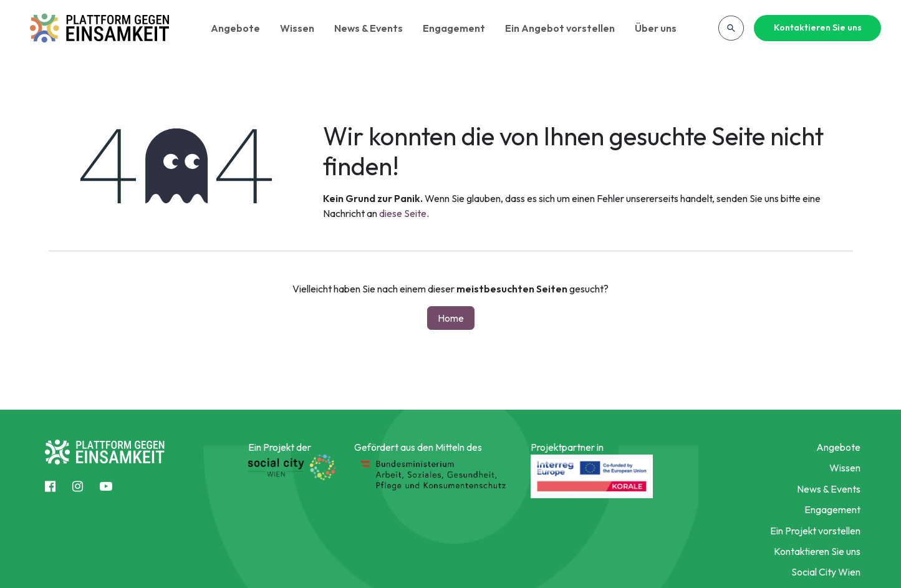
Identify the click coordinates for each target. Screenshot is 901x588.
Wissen (297, 28)
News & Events (369, 28)
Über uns (656, 28)
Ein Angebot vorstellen (560, 28)
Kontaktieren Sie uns (818, 27)
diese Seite (403, 213)
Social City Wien (826, 572)
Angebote (235, 28)
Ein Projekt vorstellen (815, 531)
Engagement (454, 28)
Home (451, 318)
